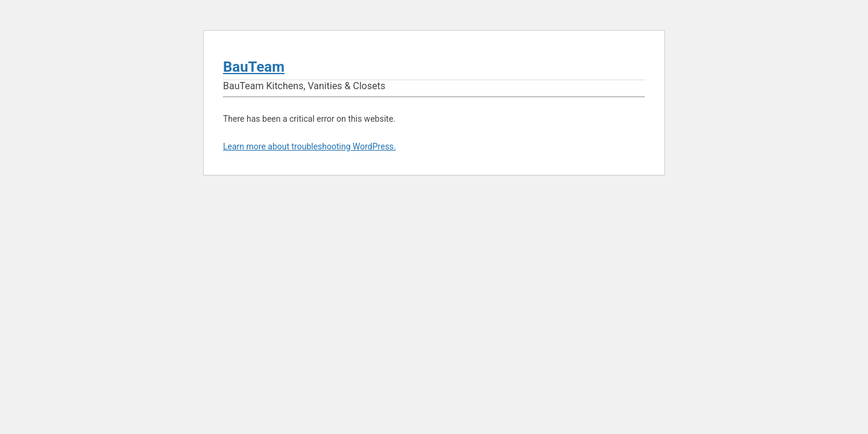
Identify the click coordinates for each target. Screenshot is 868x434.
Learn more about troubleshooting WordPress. (310, 146)
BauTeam (254, 67)
